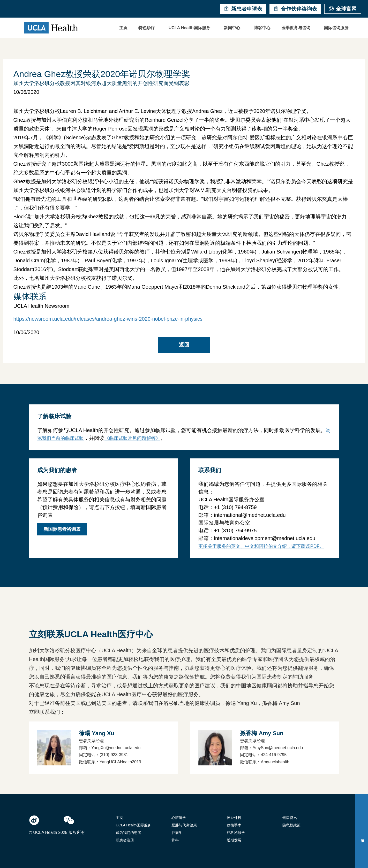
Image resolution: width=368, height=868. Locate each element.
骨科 (175, 840)
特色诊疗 (147, 28)
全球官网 (343, 9)
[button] (148, 28)
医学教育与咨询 (296, 28)
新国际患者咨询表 (62, 529)
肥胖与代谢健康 (184, 825)
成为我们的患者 (129, 833)
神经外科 (234, 818)
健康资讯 (290, 818)
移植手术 (234, 825)
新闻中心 (232, 28)
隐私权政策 (291, 825)
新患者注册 (125, 840)
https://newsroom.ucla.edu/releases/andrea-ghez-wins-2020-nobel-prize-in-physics (108, 319)
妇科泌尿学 (236, 833)
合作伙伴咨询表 (295, 9)
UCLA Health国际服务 (189, 28)
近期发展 (234, 840)
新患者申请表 (243, 9)
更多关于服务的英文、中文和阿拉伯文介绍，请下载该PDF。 (261, 546)
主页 (123, 28)
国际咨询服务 (336, 28)
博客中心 (262, 28)
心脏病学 (179, 818)
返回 (184, 345)
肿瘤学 (177, 833)
